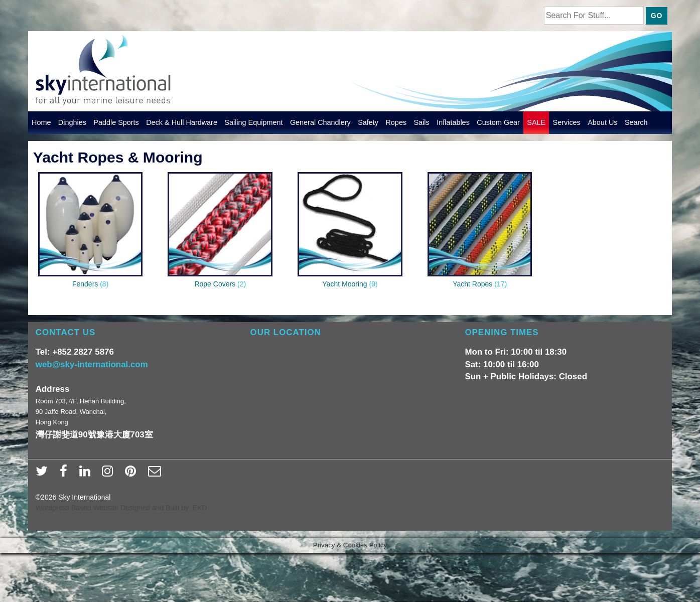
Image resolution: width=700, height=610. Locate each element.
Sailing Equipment (253, 122)
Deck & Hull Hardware (182, 122)
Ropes (396, 122)
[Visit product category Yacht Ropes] (480, 232)
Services (567, 122)
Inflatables (453, 122)
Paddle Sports (116, 122)
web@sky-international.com (92, 364)
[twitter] (44, 474)
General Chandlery (320, 122)
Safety (368, 122)
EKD (200, 508)
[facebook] (66, 474)
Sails (422, 122)
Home (41, 122)
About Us (602, 122)
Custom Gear (498, 122)
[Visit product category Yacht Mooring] (350, 232)
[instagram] (110, 474)
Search (636, 122)
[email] (156, 474)
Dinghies (72, 122)
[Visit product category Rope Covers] (220, 232)
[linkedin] (87, 474)
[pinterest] (133, 474)
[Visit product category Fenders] (91, 232)
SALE (536, 122)
